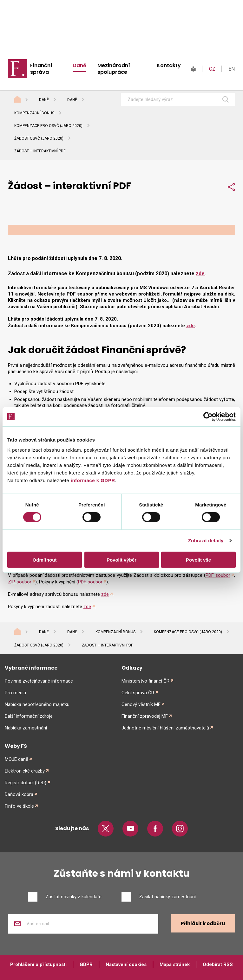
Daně (79, 65)
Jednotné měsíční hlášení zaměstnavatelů (165, 728)
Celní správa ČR (138, 693)
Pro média (15, 693)
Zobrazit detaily (206, 541)
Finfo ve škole (19, 806)
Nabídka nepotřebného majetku (37, 704)
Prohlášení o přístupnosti (38, 964)
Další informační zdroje (29, 716)
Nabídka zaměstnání (26, 728)
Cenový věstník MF (141, 704)
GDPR (86, 964)
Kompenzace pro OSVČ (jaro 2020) (48, 126)
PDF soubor (218, 575)
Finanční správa (41, 69)
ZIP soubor (20, 582)
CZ (212, 69)
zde (200, 274)
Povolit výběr (121, 560)
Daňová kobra (19, 794)
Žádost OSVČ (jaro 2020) (39, 138)
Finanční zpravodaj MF (145, 716)
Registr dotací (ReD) (26, 783)
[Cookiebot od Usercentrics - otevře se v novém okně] (208, 417)
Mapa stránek (175, 964)
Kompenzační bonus (34, 113)
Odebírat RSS (218, 964)
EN (232, 69)
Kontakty (169, 65)
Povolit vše (198, 560)
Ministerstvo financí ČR (145, 681)
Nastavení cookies (126, 964)
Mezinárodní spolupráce (114, 69)
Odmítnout (45, 560)
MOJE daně (16, 759)
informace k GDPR (92, 480)
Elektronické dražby (25, 771)
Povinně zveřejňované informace (39, 681)
